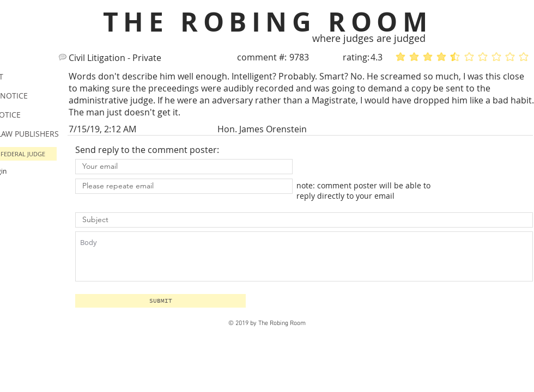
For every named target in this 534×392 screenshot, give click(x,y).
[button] (160, 301)
